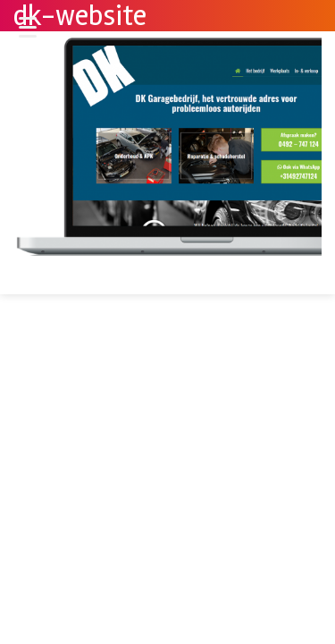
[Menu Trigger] (28, 27)
